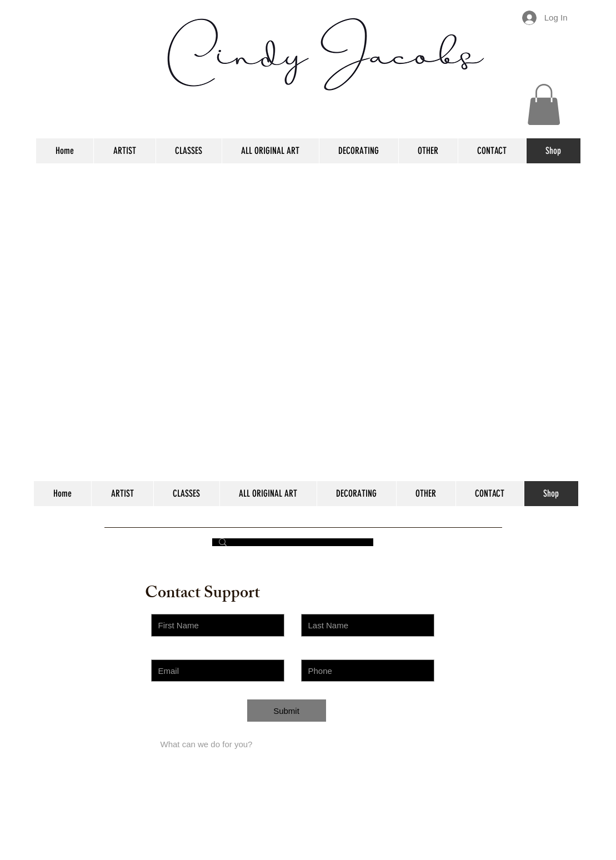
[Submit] (287, 711)
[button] (544, 104)
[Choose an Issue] (218, 716)
